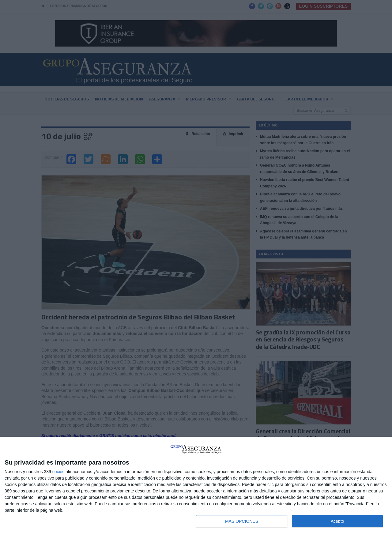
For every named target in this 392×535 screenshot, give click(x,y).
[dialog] (196, 486)
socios (58, 472)
